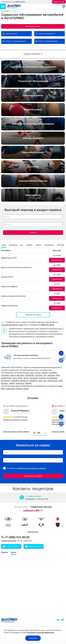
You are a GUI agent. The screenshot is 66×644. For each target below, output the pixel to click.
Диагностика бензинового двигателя (16, 267)
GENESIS (33, 381)
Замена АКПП (7, 277)
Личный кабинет (51, 613)
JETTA (26, 378)
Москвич (51, 375)
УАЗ (45, 381)
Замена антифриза (9, 286)
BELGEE (20, 375)
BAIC (20, 378)
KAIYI (15, 378)
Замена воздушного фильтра (13, 296)
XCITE (38, 373)
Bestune (5, 383)
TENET (12, 383)
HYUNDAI (53, 373)
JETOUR (39, 375)
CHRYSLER (52, 381)
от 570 (57, 284)
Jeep (40, 381)
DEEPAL (28, 383)
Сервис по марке (32, 54)
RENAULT (24, 381)
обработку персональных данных (32, 468)
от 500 (57, 294)
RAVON (19, 389)
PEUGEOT (6, 381)
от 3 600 (57, 303)
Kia (27, 373)
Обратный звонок (17, 620)
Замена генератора (9, 306)
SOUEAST (34, 378)
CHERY (45, 373)
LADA (32, 373)
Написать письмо (50, 620)
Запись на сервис (59, 2)
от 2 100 (57, 265)
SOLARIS (5, 375)
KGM (60, 381)
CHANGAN (30, 375)
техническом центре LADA (13, 325)
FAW (58, 375)
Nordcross (20, 383)
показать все (33, 532)
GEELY (13, 375)
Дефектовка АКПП (9, 258)
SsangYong (10, 389)
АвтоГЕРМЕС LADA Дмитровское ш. (17, 406)
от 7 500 (57, 274)
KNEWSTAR (6, 378)
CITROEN (15, 381)
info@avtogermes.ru (43, 607)
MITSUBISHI (52, 378)
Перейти (33, 233)
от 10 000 (57, 255)
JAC (45, 375)
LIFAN (26, 389)
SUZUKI (42, 378)
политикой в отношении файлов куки (41, 633)
